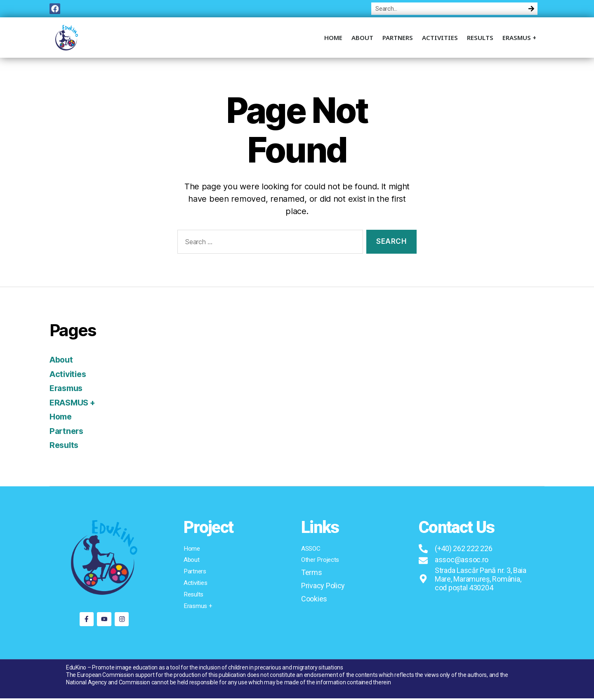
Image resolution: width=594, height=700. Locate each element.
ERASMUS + (519, 40)
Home (333, 40)
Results (480, 40)
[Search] (531, 9)
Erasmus (68, 390)
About (362, 40)
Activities (440, 40)
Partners (398, 40)
